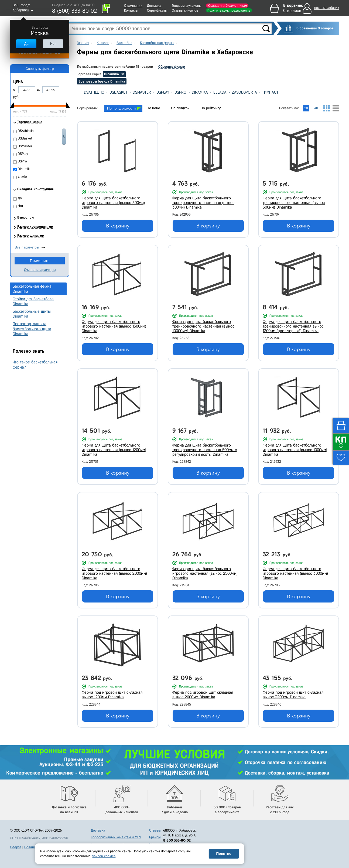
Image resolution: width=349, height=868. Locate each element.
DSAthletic (94, 92)
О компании (133, 6)
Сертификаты (157, 10)
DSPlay (163, 92)
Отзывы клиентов (185, 10)
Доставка (154, 6)
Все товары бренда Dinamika (102, 81)
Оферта (16, 847)
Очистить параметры (40, 270)
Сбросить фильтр (172, 67)
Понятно (224, 854)
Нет (53, 44)
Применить (40, 261)
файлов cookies (104, 856)
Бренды (155, 837)
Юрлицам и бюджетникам (227, 6)
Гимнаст (270, 92)
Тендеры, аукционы (187, 6)
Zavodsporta (244, 92)
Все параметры (27, 247)
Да (26, 44)
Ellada (220, 92)
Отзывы (155, 830)
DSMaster (142, 92)
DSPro (180, 92)
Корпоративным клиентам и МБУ (116, 837)
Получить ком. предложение (229, 10)
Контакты (131, 10)
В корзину (118, 226)
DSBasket (118, 92)
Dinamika (200, 92)
